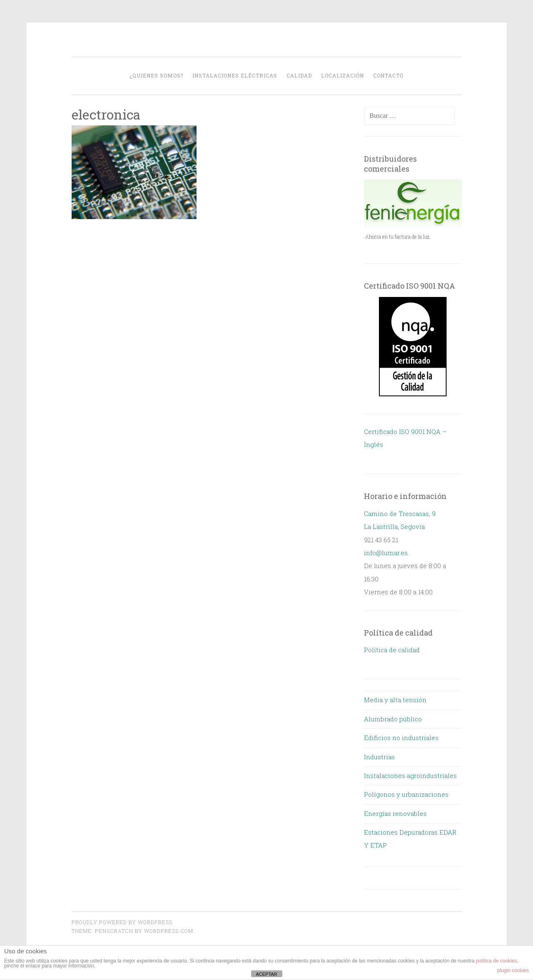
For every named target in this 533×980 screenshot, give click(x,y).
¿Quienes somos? (156, 75)
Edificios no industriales (401, 738)
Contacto (388, 75)
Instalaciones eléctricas (235, 75)
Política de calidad (392, 650)
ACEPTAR (266, 974)
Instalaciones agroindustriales (410, 776)
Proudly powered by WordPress (122, 922)
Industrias (379, 757)
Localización (342, 75)
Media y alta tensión (395, 700)
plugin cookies (513, 970)
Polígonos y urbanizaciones (406, 794)
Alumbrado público (393, 719)
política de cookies (497, 961)
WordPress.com (169, 931)
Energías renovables (395, 813)
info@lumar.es (386, 553)
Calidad (299, 75)
